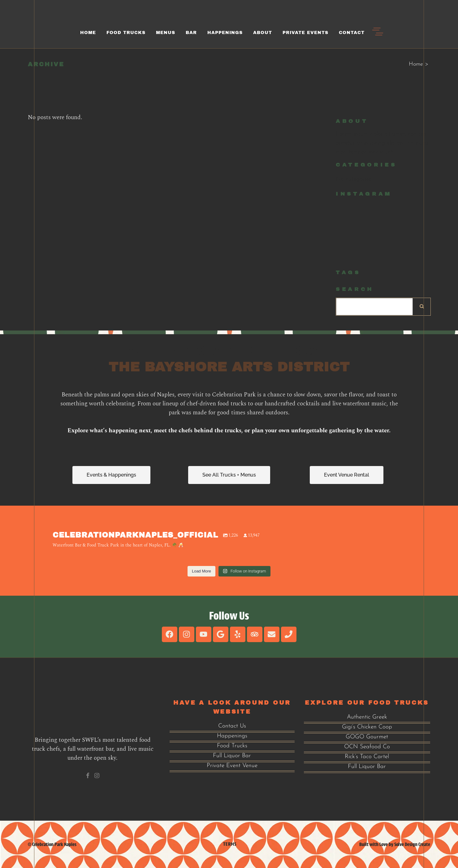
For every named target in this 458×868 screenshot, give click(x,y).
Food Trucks (232, 746)
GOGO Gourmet (367, 737)
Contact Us (232, 726)
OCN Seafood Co (367, 747)
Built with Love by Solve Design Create (395, 844)
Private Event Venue (232, 766)
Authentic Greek (367, 717)
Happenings (232, 736)
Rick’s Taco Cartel (367, 757)
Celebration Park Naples (54, 844)
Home (416, 64)
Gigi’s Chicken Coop (367, 727)
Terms (230, 844)
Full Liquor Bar (232, 756)
